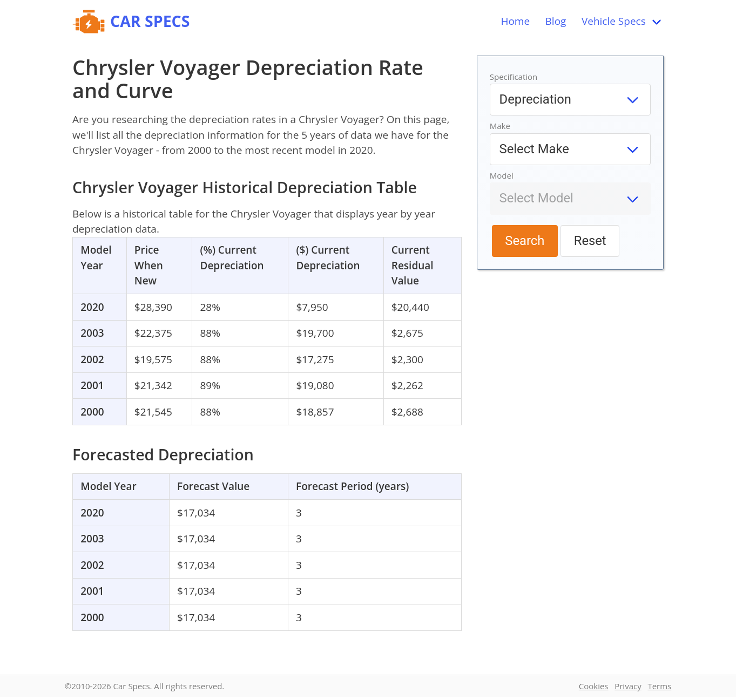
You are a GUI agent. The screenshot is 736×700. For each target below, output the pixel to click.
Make (500, 126)
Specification (514, 77)
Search (525, 241)
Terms (659, 686)
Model (502, 175)
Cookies (594, 686)
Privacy (628, 686)
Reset (590, 241)
